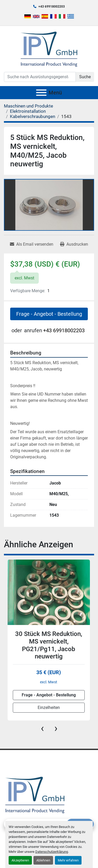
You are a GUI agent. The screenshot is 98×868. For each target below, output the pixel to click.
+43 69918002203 (52, 7)
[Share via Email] (32, 244)
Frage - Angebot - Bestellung (49, 314)
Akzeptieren (20, 860)
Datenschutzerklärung (52, 852)
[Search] (40, 77)
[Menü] (41, 93)
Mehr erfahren (68, 860)
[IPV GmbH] (35, 794)
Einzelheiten (49, 708)
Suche (85, 77)
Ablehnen (43, 860)
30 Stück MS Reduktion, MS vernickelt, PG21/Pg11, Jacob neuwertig (49, 645)
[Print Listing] (74, 244)
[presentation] (42, 728)
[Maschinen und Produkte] (28, 106)
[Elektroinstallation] (28, 111)
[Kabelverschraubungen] (33, 116)
